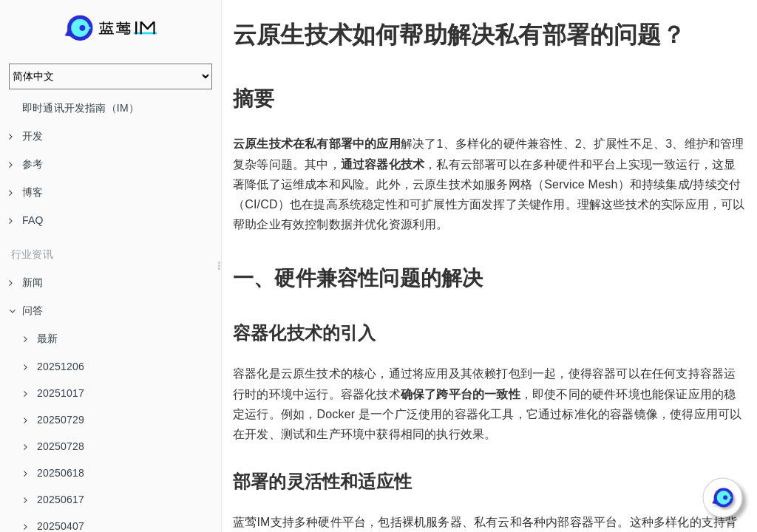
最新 (41, 338)
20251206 (54, 366)
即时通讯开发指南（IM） (81, 108)
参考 (26, 164)
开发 (26, 136)
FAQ (26, 220)
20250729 (54, 420)
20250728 (54, 446)
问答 (26, 310)
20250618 (54, 473)
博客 (26, 192)
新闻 (26, 282)
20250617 (54, 499)
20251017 (54, 393)
